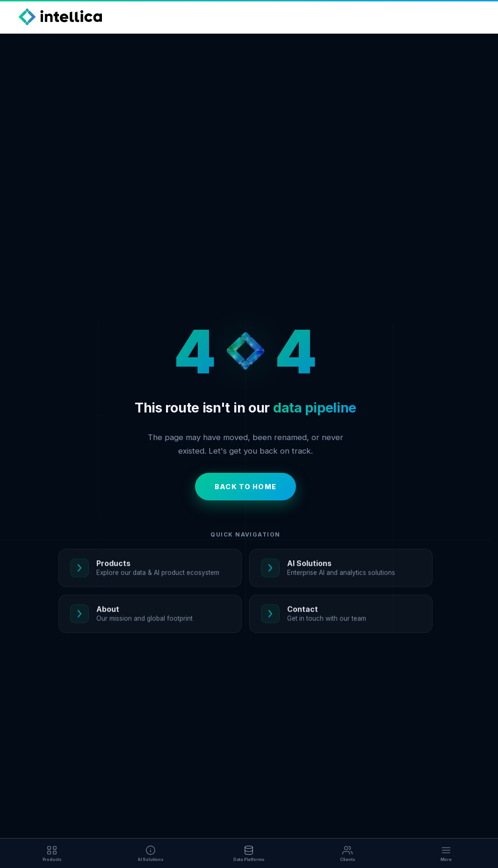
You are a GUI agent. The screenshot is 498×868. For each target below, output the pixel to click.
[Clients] (348, 853)
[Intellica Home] (60, 17)
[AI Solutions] (151, 853)
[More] (446, 853)
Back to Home (245, 487)
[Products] (52, 853)
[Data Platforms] (249, 853)
